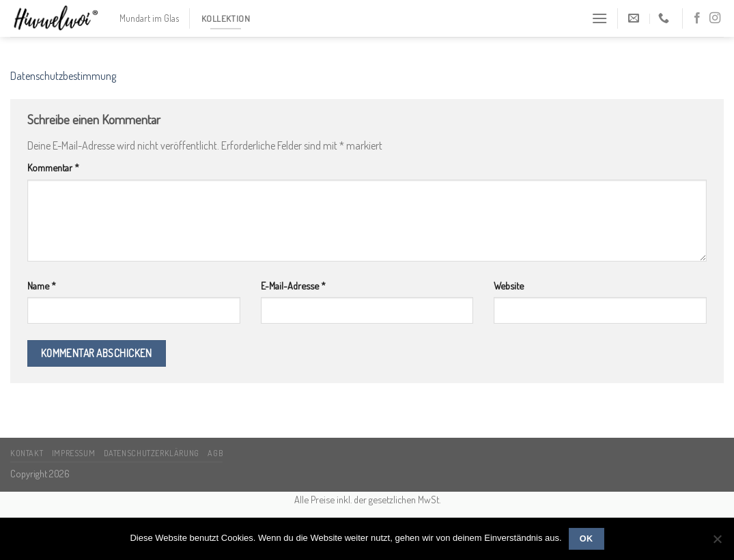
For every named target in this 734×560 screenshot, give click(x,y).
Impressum (74, 453)
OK (587, 539)
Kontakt (27, 453)
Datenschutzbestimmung (63, 76)
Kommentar (53, 167)
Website (509, 285)
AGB (215, 453)
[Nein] (717, 543)
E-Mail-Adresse (293, 285)
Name (42, 285)
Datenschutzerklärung (152, 453)
